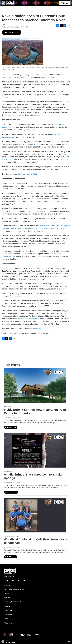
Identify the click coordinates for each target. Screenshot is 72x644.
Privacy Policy (8, 623)
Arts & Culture (9, 407)
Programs (7, 606)
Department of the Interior (39, 228)
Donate (66, 3)
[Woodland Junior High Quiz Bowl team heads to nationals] (35, 515)
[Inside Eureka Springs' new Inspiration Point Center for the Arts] (35, 385)
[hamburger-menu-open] (3, 3)
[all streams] (69, 642)
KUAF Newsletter (9, 615)
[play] (3, 642)
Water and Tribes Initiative (31, 319)
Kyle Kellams (8, 418)
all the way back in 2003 (27, 174)
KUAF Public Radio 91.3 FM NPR (14, 589)
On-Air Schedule (9, 610)
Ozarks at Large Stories (12, 537)
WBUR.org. (37, 329)
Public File (7, 619)
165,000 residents (34, 144)
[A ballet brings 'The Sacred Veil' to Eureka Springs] (35, 450)
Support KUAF (8, 598)
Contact (6, 593)
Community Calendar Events (13, 602)
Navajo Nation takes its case (13, 77)
